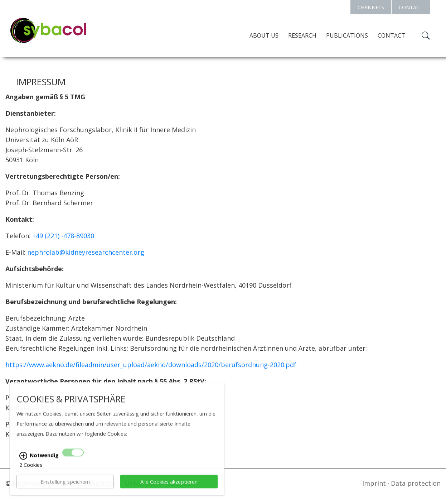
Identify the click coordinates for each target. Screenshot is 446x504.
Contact (391, 35)
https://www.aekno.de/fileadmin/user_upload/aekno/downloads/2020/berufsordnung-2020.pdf (151, 365)
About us (264, 35)
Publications (347, 35)
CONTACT (411, 7)
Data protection (416, 483)
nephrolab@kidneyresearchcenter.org (86, 252)
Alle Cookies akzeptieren (169, 488)
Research (302, 35)
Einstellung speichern (65, 488)
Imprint (374, 483)
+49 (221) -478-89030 (63, 236)
